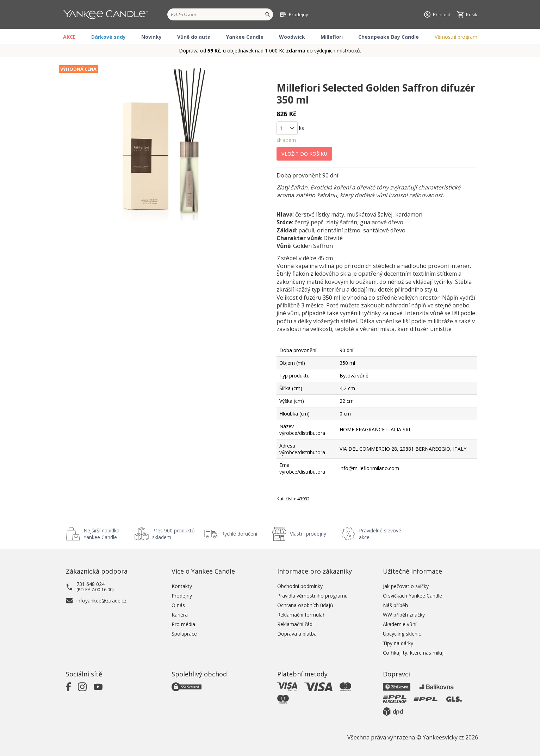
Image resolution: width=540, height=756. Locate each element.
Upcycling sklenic (402, 634)
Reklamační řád (295, 624)
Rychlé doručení (239, 534)
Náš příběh (395, 605)
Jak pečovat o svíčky (406, 586)
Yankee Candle (245, 37)
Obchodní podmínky (300, 586)
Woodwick (292, 37)
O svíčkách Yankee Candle (412, 596)
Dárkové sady (108, 37)
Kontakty (182, 586)
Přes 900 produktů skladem (173, 534)
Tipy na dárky (398, 643)
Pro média (183, 624)
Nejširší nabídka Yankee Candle (101, 534)
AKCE (69, 37)
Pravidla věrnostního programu (312, 596)
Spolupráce (184, 634)
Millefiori (332, 37)
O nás (178, 605)
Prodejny (182, 596)
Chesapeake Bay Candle (389, 37)
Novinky (151, 37)
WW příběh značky (404, 615)
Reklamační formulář (301, 615)
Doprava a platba (297, 634)
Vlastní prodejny (308, 534)
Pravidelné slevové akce (380, 534)
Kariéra (180, 615)
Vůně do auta (194, 37)
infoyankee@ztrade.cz (101, 601)
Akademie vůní (400, 624)
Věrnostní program (456, 37)
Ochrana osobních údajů (305, 605)
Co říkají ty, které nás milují (414, 653)
